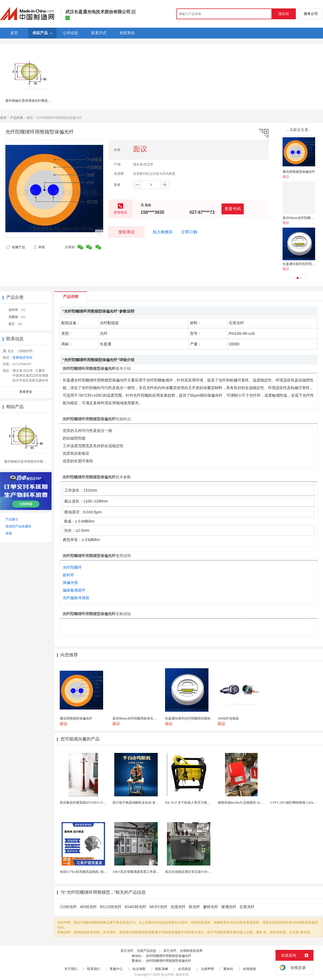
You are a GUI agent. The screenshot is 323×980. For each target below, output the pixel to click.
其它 (30, 118)
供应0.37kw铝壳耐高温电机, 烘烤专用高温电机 (93, 872)
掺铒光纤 (211, 907)
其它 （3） (16, 324)
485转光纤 (88, 907)
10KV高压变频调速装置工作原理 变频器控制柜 (146, 872)
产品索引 (12, 519)
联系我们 (94, 969)
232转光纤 (68, 907)
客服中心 (116, 969)
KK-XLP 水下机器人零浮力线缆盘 (189, 803)
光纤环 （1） (18, 310)
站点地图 (139, 969)
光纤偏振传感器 (76, 598)
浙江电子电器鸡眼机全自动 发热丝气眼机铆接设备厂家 (152, 803)
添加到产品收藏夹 (18, 526)
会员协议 (185, 969)
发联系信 (126, 232)
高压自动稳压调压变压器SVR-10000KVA (194, 872)
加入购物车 (163, 232)
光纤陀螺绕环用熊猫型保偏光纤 (169, 956)
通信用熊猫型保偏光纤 (299, 172)
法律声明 (207, 969)
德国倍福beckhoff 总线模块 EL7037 (243, 803)
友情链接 (249, 969)
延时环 (68, 575)
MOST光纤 (158, 907)
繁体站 (228, 969)
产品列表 (17, 118)
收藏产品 (15, 247)
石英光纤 (247, 907)
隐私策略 (162, 969)
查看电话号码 (22, 358)
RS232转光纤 (111, 907)
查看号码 (233, 209)
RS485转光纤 (135, 907)
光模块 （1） (18, 317)
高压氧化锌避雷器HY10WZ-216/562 (85, 803)
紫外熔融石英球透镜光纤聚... (25, 462)
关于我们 (71, 969)
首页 (3, 118)
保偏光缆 (70, 583)
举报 (39, 247)
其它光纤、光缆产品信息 (138, 951)
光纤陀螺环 (72, 567)
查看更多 (26, 392)
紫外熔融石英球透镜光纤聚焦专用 (30, 101)
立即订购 (189, 232)
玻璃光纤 (229, 907)
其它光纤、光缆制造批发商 (183, 951)
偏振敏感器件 (74, 590)
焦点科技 (167, 975)
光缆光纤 (178, 907)
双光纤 (194, 907)
